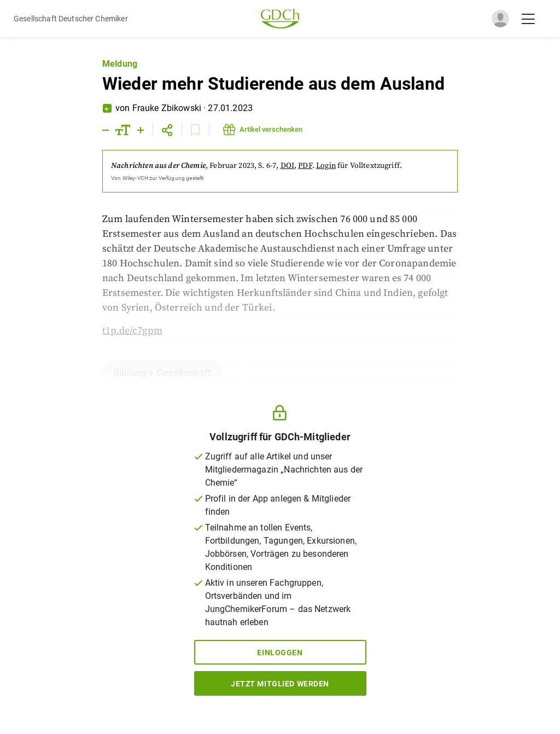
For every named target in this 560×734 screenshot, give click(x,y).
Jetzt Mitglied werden (280, 684)
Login (326, 166)
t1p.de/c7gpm (132, 331)
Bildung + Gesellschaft (162, 373)
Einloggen (280, 653)
